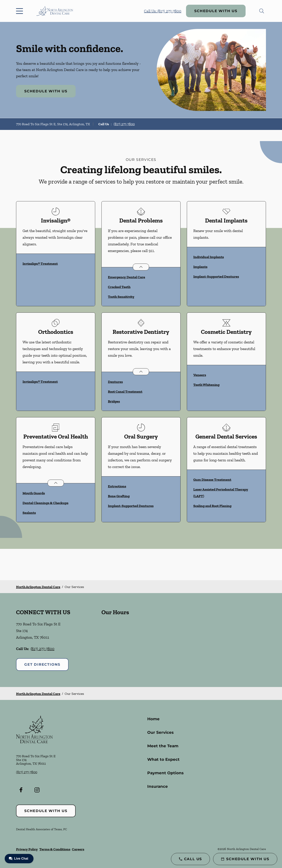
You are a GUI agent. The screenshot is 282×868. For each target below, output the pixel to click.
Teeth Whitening (206, 385)
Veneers (200, 375)
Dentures (115, 382)
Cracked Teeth (119, 287)
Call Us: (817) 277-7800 (163, 11)
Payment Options (165, 773)
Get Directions (42, 665)
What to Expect (163, 759)
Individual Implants (209, 257)
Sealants (29, 513)
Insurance (158, 786)
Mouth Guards (34, 493)
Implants (200, 267)
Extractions (117, 486)
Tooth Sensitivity (121, 297)
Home (153, 719)
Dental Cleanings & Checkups (45, 503)
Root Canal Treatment (125, 392)
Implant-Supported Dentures (216, 276)
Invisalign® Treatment (40, 264)
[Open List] (141, 267)
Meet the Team (163, 746)
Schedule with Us (216, 11)
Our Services (160, 732)
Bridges (114, 401)
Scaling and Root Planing (212, 506)
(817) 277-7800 (124, 124)
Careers (78, 849)
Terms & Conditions (55, 849)
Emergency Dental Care (127, 277)
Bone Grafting (119, 496)
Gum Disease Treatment (212, 480)
